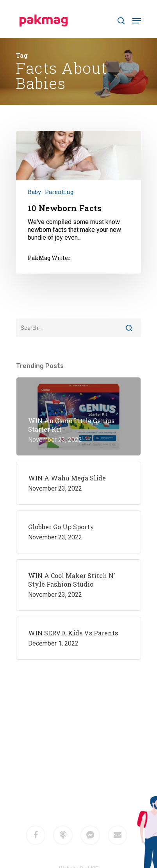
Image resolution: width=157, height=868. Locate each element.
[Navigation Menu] (137, 21)
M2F (89, 780)
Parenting (59, 192)
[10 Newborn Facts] (78, 202)
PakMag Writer (49, 258)
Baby (34, 192)
